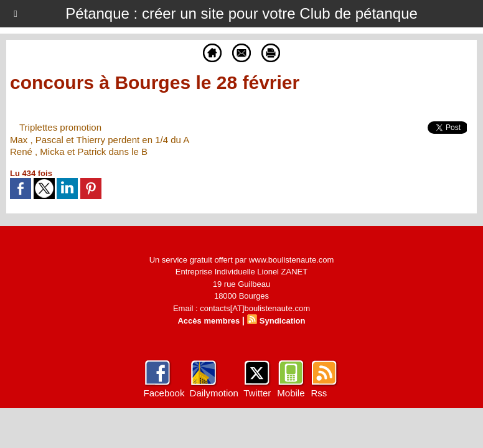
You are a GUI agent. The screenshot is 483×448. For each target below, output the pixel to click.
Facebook (164, 393)
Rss (319, 393)
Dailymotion (214, 393)
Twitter (257, 393)
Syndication (283, 321)
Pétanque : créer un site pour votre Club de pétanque (241, 13)
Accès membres (209, 321)
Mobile (291, 393)
